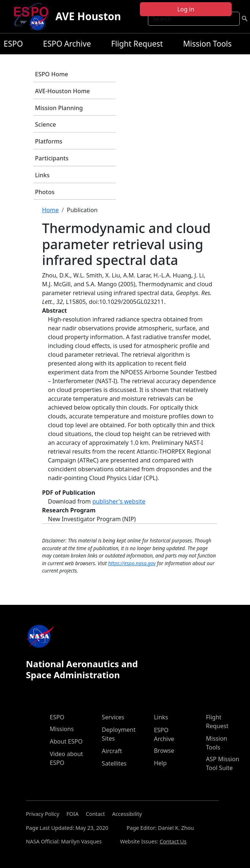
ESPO (13, 44)
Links (42, 175)
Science (45, 124)
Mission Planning (59, 108)
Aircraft (112, 751)
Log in (186, 9)
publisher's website (119, 501)
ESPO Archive (67, 44)
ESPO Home (51, 74)
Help (160, 763)
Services (113, 717)
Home (51, 210)
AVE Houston (88, 16)
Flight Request (137, 44)
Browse (164, 751)
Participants (52, 158)
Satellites (114, 763)
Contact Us (173, 841)
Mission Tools (207, 44)
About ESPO (66, 741)
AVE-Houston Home (62, 91)
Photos (45, 192)
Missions (62, 729)
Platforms (49, 141)
